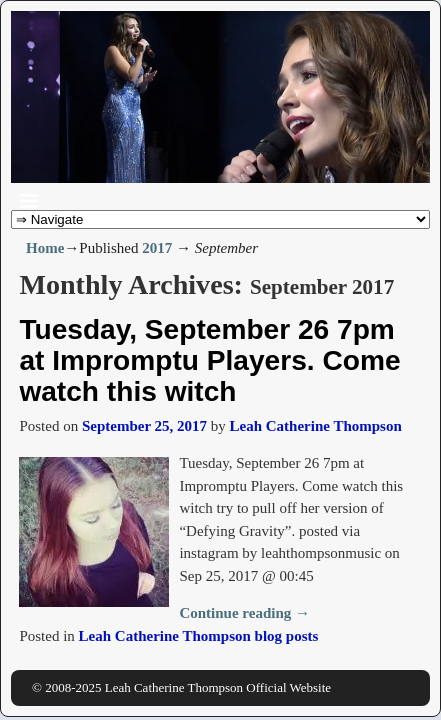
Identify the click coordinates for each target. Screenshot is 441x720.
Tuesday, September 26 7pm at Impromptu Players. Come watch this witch (209, 360)
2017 (157, 248)
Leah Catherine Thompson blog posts (199, 636)
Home (45, 248)
